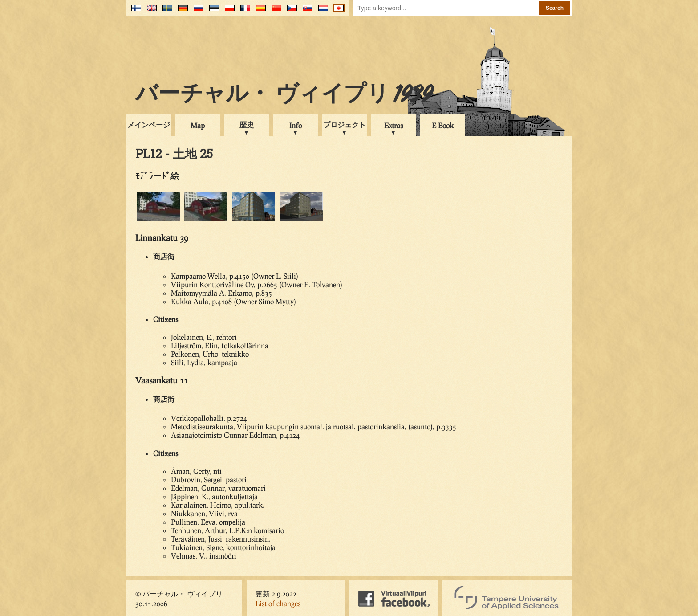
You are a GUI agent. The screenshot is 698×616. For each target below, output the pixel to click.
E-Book (443, 125)
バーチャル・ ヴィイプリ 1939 (284, 95)
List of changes (278, 603)
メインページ (149, 124)
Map (198, 125)
